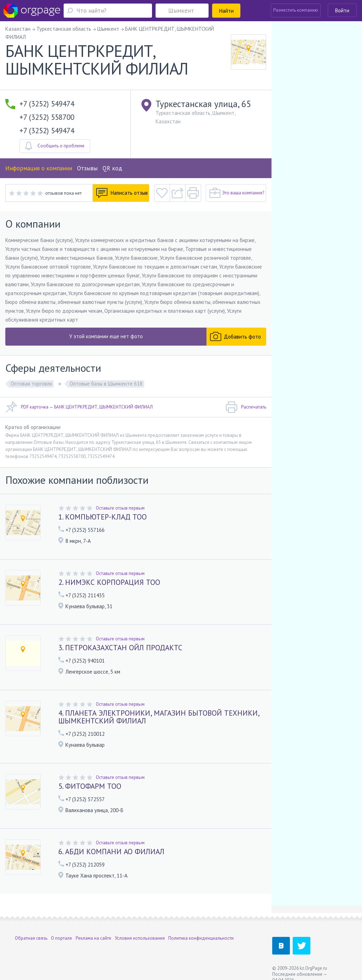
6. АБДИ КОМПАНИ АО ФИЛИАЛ (111, 852)
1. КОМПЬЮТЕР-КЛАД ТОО (103, 517)
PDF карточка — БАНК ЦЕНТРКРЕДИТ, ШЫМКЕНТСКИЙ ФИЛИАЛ (79, 407)
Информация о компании (39, 168)
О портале (62, 938)
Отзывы (87, 168)
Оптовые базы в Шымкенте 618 (106, 384)
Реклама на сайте (94, 938)
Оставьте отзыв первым (120, 508)
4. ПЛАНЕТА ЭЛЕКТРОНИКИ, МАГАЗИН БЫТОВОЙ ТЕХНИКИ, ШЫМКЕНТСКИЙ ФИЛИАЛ (159, 717)
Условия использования (140, 938)
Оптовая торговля (31, 384)
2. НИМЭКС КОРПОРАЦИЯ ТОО (109, 582)
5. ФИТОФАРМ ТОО (90, 786)
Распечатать (246, 407)
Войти (342, 10)
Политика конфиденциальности (201, 938)
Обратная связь (31, 938)
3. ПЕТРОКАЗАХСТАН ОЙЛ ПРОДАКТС (120, 648)
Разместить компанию (296, 10)
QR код (112, 168)
